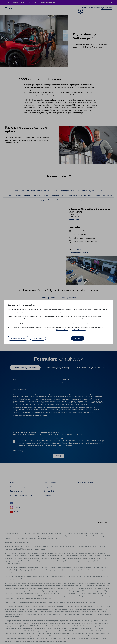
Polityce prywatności (62, 330)
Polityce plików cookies (79, 330)
